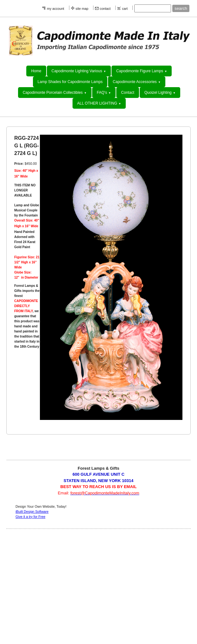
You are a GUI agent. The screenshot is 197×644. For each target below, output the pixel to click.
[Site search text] (153, 8)
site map (82, 9)
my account (56, 9)
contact (105, 9)
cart (125, 9)
